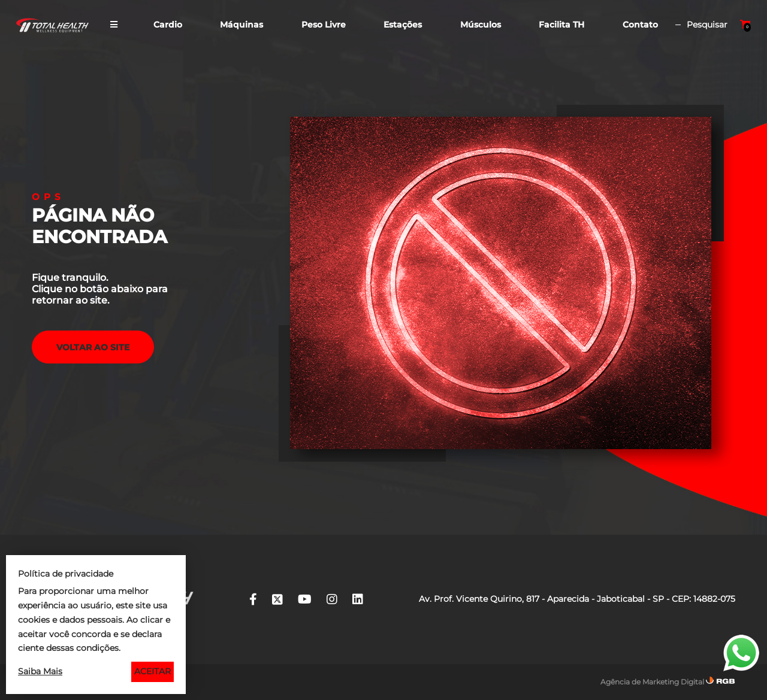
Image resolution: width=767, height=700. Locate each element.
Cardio (168, 25)
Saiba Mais (40, 671)
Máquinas (241, 25)
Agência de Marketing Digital (652, 682)
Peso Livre (324, 25)
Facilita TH (561, 25)
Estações (403, 25)
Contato (640, 25)
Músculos (481, 25)
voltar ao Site (93, 347)
